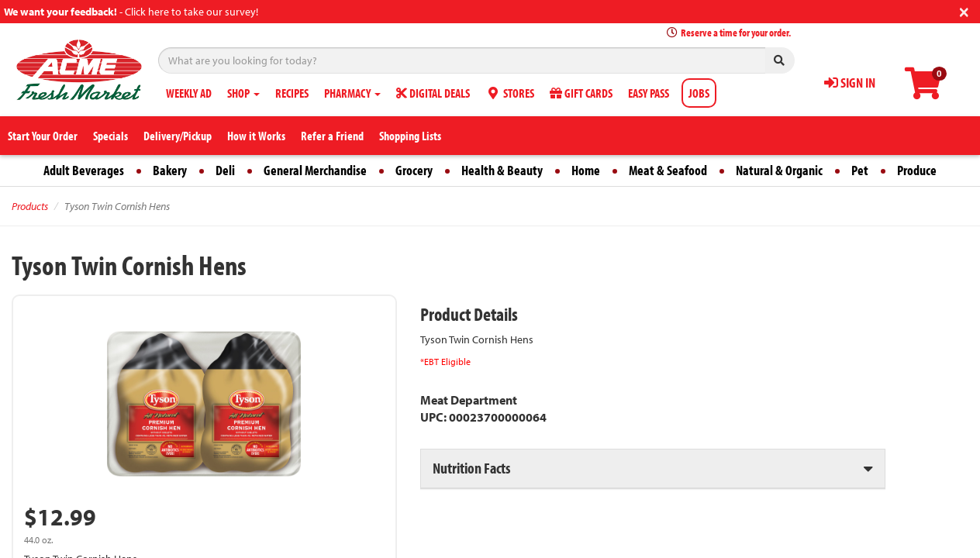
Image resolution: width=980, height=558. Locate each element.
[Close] (964, 10)
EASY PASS (649, 93)
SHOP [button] (243, 93)
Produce (917, 170)
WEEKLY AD (189, 93)
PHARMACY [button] (352, 93)
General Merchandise (315, 170)
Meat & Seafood (668, 170)
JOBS (699, 93)
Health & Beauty (502, 170)
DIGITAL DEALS (433, 93)
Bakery (170, 170)
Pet (860, 170)
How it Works (256, 136)
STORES (510, 93)
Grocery (414, 170)
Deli (225, 170)
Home (586, 170)
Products (30, 206)
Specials (110, 136)
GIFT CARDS (581, 93)
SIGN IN (850, 83)
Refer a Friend (332, 136)
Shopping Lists (410, 136)
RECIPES (292, 93)
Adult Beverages (84, 170)
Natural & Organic (779, 170)
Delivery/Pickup (178, 136)
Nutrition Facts (471, 468)
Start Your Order (43, 136)
